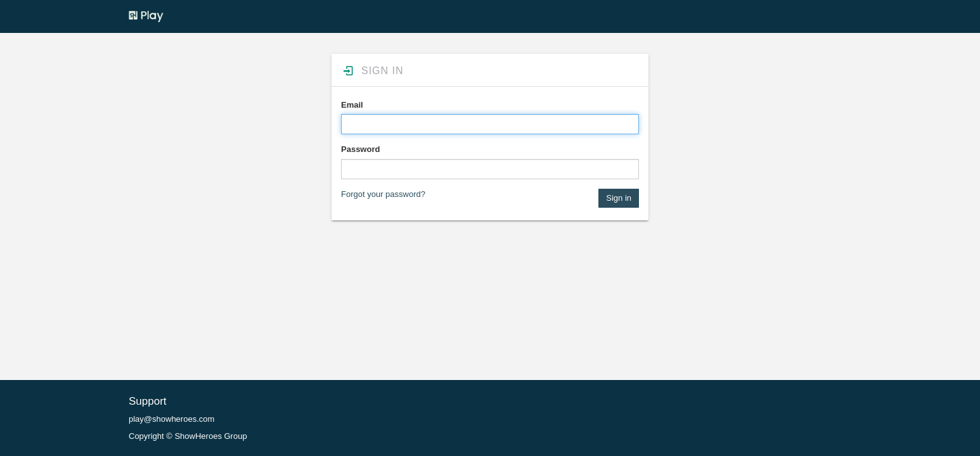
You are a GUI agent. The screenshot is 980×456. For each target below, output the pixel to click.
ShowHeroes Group (210, 436)
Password (360, 149)
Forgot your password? (383, 194)
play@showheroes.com (171, 419)
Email (352, 105)
